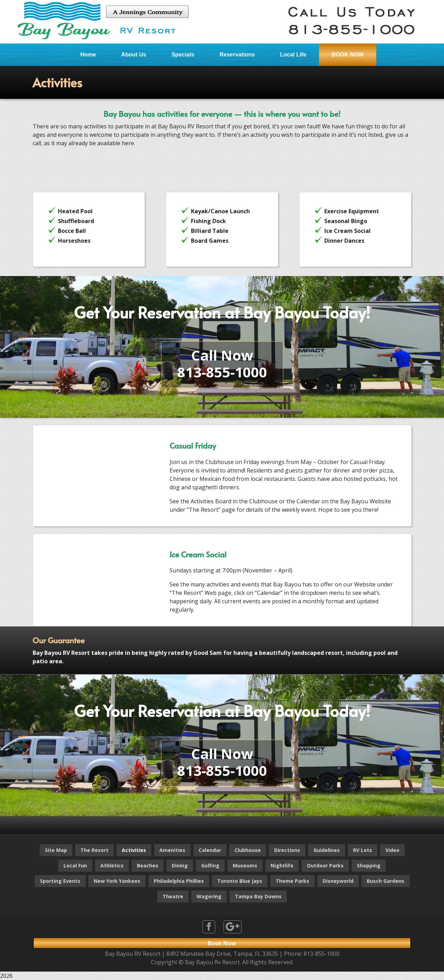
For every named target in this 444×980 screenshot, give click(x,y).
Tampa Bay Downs (258, 896)
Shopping (369, 865)
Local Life (293, 55)
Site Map (56, 850)
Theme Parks (292, 881)
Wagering (209, 896)
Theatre (173, 896)
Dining (180, 865)
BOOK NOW (348, 55)
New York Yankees (117, 881)
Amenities (172, 850)
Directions (287, 850)
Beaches (148, 865)
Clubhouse (248, 850)
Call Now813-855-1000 (222, 364)
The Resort (94, 850)
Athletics (112, 865)
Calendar (210, 850)
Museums (245, 865)
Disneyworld (338, 881)
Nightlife (282, 865)
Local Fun (75, 865)
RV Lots (363, 850)
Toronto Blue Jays (240, 881)
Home (88, 55)
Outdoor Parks (325, 865)
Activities (134, 850)
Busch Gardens (386, 881)
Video (392, 850)
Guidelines (327, 850)
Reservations (237, 55)
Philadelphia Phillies (179, 881)
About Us (134, 55)
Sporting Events (60, 881)
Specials (183, 55)
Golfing (210, 865)
